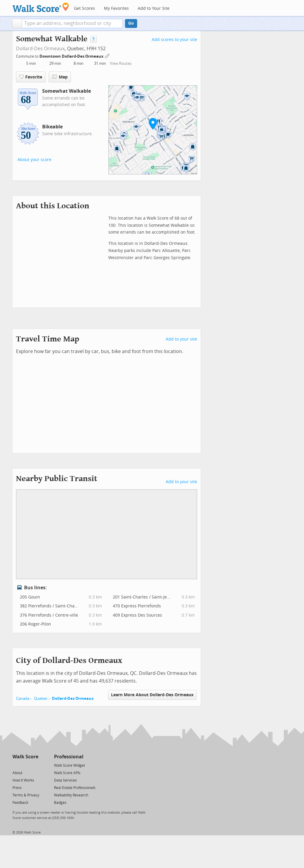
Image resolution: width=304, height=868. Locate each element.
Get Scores (84, 8)
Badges (60, 803)
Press (17, 788)
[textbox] (72, 23)
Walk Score (25, 757)
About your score (34, 160)
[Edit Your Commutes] (107, 55)
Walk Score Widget (69, 765)
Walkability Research (71, 795)
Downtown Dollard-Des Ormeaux (72, 56)
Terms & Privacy (26, 795)
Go (131, 23)
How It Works (23, 780)
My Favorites (116, 8)
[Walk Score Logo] (41, 7)
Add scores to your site (174, 40)
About (17, 773)
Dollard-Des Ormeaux (40, 49)
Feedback (20, 803)
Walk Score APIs (67, 773)
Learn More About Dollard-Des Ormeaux (152, 695)
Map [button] (60, 77)
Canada (23, 698)
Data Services (65, 780)
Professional (69, 757)
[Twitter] (16, 765)
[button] (17, 23)
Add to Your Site (154, 8)
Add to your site (181, 339)
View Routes (121, 63)
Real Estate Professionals (75, 788)
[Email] (34, 765)
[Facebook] (25, 765)
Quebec (41, 698)
